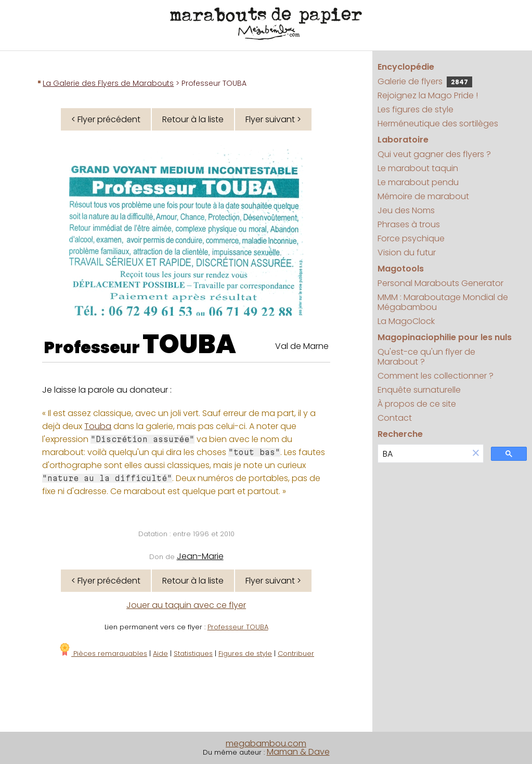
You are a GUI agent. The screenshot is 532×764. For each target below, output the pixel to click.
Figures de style (245, 653)
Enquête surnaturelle (419, 390)
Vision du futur (407, 252)
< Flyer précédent (106, 119)
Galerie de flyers (425, 81)
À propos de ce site (417, 404)
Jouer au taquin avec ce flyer (186, 605)
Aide (160, 653)
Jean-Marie (200, 556)
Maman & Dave (298, 752)
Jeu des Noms (406, 210)
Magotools (401, 269)
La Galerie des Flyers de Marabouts (108, 83)
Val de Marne (302, 346)
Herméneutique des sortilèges (438, 124)
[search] (423, 454)
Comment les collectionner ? (436, 376)
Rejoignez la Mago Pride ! (428, 95)
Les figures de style (416, 109)
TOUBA (189, 344)
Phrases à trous (409, 224)
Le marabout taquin (418, 168)
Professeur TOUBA (238, 627)
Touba (98, 426)
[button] (476, 454)
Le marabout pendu (418, 182)
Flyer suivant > (273, 119)
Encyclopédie (406, 67)
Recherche (400, 434)
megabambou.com (266, 743)
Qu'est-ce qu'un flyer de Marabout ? (426, 357)
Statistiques (193, 653)
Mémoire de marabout (423, 196)
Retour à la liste (193, 119)
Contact (395, 418)
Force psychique (411, 238)
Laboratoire (403, 140)
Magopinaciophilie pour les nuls (445, 337)
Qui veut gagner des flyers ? (434, 154)
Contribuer (296, 653)
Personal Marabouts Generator (440, 283)
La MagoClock (406, 321)
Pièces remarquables (103, 653)
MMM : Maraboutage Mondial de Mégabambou (443, 302)
